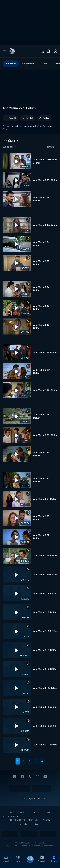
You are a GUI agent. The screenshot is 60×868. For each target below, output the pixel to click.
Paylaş (44, 118)
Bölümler (11, 64)
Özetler (44, 64)
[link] (12, 51)
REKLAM (36, 813)
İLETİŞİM (24, 825)
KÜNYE (48, 813)
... (36, 761)
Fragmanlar (28, 64)
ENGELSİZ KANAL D (18, 813)
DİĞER (35, 825)
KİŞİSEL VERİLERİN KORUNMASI (24, 820)
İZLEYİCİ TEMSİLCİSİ (12, 816)
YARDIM (47, 820)
